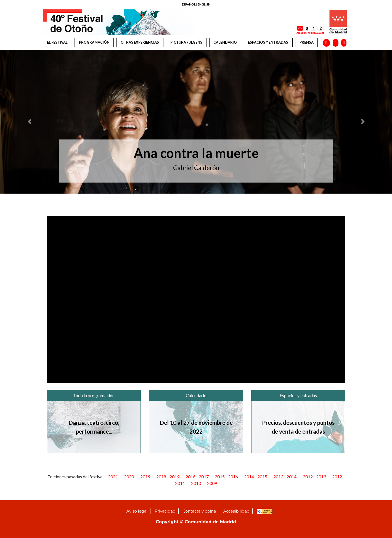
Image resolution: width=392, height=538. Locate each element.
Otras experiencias (140, 42)
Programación (94, 42)
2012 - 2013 (314, 477)
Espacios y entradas (268, 42)
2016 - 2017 (197, 477)
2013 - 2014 (285, 477)
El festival (57, 42)
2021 (113, 477)
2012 (337, 477)
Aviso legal (137, 511)
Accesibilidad (236, 511)
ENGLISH (204, 4)
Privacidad (165, 511)
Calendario (225, 42)
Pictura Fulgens (186, 42)
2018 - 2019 (168, 477)
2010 (196, 483)
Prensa (307, 42)
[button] (29, 122)
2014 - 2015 (256, 477)
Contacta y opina (199, 511)
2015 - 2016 (226, 477)
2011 (180, 483)
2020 (129, 477)
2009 (212, 483)
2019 (145, 477)
